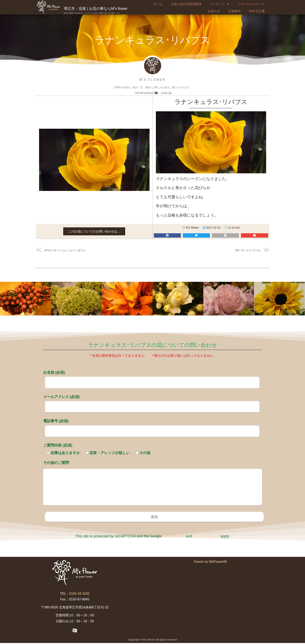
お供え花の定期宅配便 (186, 4)
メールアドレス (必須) (151, 402)
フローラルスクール (251, 4)
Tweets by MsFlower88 (210, 562)
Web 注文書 (257, 11)
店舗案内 (234, 11)
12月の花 (166, 93)
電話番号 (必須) (151, 426)
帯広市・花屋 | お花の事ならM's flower (96, 9)
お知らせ (214, 11)
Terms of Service (206, 537)
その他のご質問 (153, 484)
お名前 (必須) (151, 377)
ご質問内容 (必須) (58, 445)
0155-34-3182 (79, 594)
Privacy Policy (173, 537)
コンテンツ (219, 4)
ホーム (158, 4)
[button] (94, 231)
